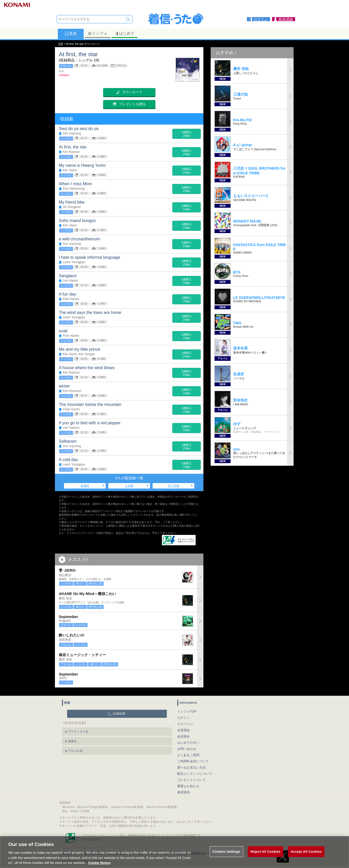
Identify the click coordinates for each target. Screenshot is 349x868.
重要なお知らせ (188, 783)
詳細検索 (119, 711)
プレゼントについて (192, 777)
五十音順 (174, 486)
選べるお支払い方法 (192, 764)
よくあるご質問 (188, 752)
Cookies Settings (226, 858)
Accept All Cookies (306, 858)
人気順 (129, 486)
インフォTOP (187, 708)
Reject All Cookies (265, 858)
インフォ (98, 33)
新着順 (85, 486)
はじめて (124, 33)
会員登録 (184, 727)
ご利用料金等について (193, 758)
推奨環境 (184, 789)
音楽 (71, 33)
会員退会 (184, 733)
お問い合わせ (187, 746)
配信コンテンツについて (195, 771)
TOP (61, 44)
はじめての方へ (188, 740)
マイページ (185, 721)
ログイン (184, 715)
